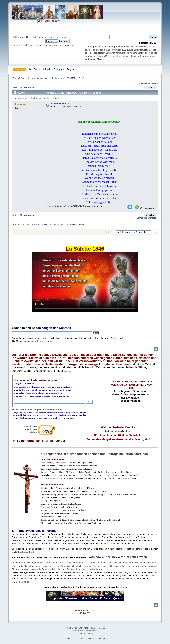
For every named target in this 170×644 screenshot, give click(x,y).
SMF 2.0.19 (72, 628)
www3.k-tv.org (31, 426)
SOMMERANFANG (60, 104)
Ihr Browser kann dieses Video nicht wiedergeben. (85, 282)
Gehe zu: (110, 232)
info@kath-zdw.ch (25, 552)
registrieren (60, 37)
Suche (17, 328)
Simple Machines (98, 628)
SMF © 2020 (84, 628)
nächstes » (153, 83)
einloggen (43, 37)
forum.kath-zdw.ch (134, 557)
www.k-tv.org (31, 429)
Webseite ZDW (52, 21)
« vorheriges (141, 83)
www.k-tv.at (32, 432)
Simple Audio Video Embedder (86, 631)
